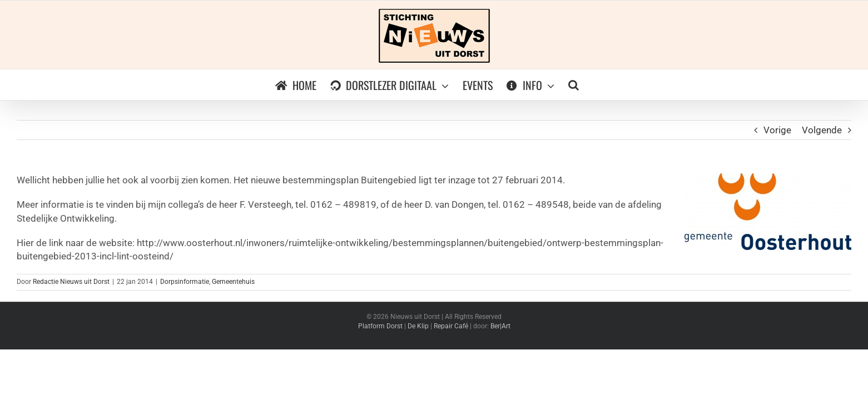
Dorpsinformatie (185, 282)
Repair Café (451, 326)
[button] (580, 85)
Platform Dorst (380, 326)
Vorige (777, 130)
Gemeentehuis (233, 282)
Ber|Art (500, 326)
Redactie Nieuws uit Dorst (71, 282)
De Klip (418, 326)
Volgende (822, 130)
